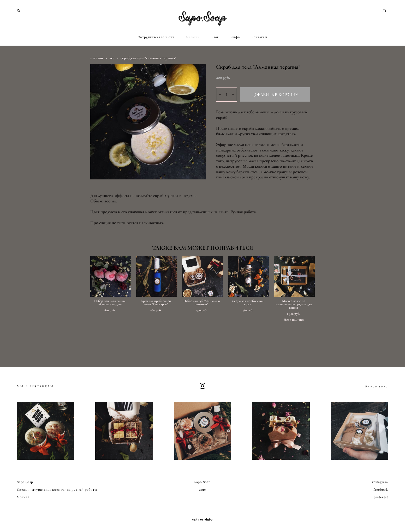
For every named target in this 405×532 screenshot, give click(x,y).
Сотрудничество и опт (156, 60)
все (112, 80)
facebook (381, 490)
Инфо (235, 60)
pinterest (381, 497)
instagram (380, 482)
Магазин (193, 60)
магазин (97, 80)
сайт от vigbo (202, 520)
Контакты (259, 60)
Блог (215, 60)
